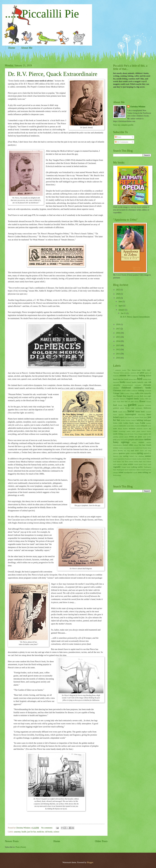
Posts (118, 137)
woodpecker (128, 473)
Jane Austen (128, 417)
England (130, 399)
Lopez (137, 423)
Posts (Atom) (21, 847)
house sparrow (118, 414)
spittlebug (133, 453)
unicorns (120, 464)
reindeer (141, 442)
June (121, 302)
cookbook (134, 391)
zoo (150, 473)
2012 (118, 350)
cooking (141, 390)
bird (140, 379)
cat (150, 382)
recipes (134, 442)
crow (142, 393)
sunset (115, 459)
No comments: (47, 828)
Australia (116, 376)
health (24, 832)
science (56, 832)
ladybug (140, 420)
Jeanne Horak (139, 417)
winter (121, 472)
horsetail (148, 412)
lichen (115, 423)
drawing (137, 396)
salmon (136, 445)
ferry (115, 402)
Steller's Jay (133, 456)
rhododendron (117, 445)
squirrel (146, 453)
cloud (124, 391)
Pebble (132, 437)
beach (115, 379)
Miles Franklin (136, 426)
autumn (123, 375)
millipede (144, 426)
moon (149, 426)
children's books (142, 388)
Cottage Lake (118, 393)
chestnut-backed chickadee (132, 385)
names (129, 431)
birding (145, 379)
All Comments (122, 142)
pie (136, 437)
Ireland (116, 417)
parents (121, 437)
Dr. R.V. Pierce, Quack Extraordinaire (53, 74)
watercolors (132, 470)
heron (125, 412)
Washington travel (122, 470)
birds (150, 379)
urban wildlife (128, 464)
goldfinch (116, 408)
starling (126, 456)
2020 (118, 294)
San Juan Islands (145, 445)
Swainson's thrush (131, 459)
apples (147, 373)
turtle (115, 464)
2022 (118, 290)
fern (150, 399)
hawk (115, 412)
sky (125, 451)
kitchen (123, 420)
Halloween (147, 408)
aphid (142, 373)
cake (146, 382)
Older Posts (101, 841)
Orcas (136, 434)
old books (49, 832)
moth (115, 429)
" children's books (120, 370)
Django (119, 396)
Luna (143, 423)
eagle (149, 396)
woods (135, 473)
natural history (146, 431)
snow (137, 451)
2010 (118, 358)
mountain (132, 429)
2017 (118, 329)
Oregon (140, 434)
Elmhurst (123, 399)
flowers (149, 402)
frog (125, 405)
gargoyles (141, 405)
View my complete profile (123, 125)
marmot (149, 423)
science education (124, 448)
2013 (118, 345)
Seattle (145, 448)
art (150, 373)
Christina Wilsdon (138, 107)
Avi (129, 375)
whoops (116, 473)
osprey (146, 434)
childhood (126, 388)
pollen (149, 437)
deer (114, 396)
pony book (120, 440)
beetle (126, 379)
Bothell (129, 382)
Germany (148, 405)
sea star (132, 448)
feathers (142, 399)
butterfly (140, 382)
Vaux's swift (147, 464)
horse (131, 411)
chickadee (147, 385)
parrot (126, 437)
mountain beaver (142, 429)
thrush (144, 459)
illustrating (141, 414)
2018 (118, 324)
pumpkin (131, 440)
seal (141, 448)
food (115, 405)
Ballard (148, 376)
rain (136, 439)
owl (150, 434)
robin (131, 445)
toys (141, 462)
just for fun (32, 832)
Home (12, 48)
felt (147, 399)
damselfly (148, 393)
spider (128, 453)
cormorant (148, 391)
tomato (131, 462)
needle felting (118, 434)
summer (148, 456)
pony (115, 440)
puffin (126, 440)
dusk (145, 396)
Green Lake (130, 408)
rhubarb (125, 445)
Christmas (117, 390)
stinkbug (141, 456)
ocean (125, 434)
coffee (128, 391)
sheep (149, 448)
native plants (136, 431)
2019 (118, 298)
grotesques (139, 408)
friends (120, 405)
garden (132, 405)
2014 (118, 341)
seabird (137, 448)
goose (122, 408)
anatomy (17, 832)
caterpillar (117, 385)
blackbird (116, 382)
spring (140, 453)
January (122, 310)
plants (140, 437)
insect (149, 414)
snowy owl (143, 451)
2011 (118, 354)
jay (133, 417)
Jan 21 (123, 313)
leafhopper (147, 420)
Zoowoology (117, 475)
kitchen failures (131, 420)
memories (123, 426)
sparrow (122, 453)
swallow (139, 459)
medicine (40, 832)
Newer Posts (12, 841)
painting (116, 437)
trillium (149, 462)
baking (142, 375)
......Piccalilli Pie (42, 14)
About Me (27, 48)
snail (132, 451)
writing (145, 472)
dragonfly (130, 396)
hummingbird (131, 414)
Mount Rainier (123, 429)
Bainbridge (135, 376)
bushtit (134, 382)
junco (146, 417)
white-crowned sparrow (144, 470)
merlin (129, 426)
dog (124, 396)
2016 (118, 333)
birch (135, 379)
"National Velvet (118, 373)
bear (119, 379)
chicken (116, 388)
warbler (140, 467)
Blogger (90, 862)
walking (134, 467)
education (116, 399)
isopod (121, 417)
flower (142, 401)
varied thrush (138, 464)
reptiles (149, 442)
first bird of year (127, 402)
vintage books (126, 467)
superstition (121, 459)
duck (141, 396)
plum (145, 437)
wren (140, 472)
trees (144, 462)
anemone (133, 373)
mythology (122, 431)
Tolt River (125, 462)
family (136, 399)
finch (119, 402)
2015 (118, 337)
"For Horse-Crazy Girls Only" (139, 370)
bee (122, 379)
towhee (136, 462)
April (121, 306)
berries (131, 379)
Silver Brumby (118, 451)
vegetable (117, 467)
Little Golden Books (126, 423)
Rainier (141, 440)
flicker (137, 402)
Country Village (129, 393)
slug (128, 451)
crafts (137, 393)
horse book (140, 412)
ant (138, 373)
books (123, 382)
